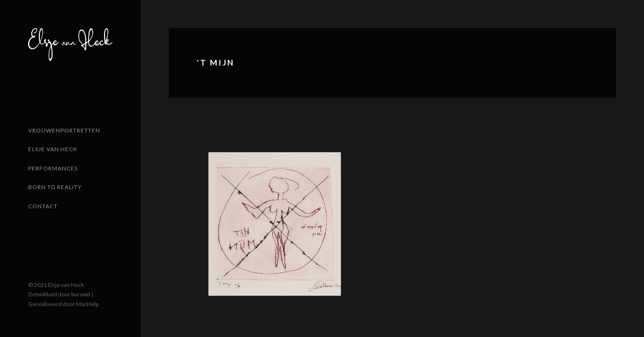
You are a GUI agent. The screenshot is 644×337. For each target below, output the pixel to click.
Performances (53, 168)
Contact (43, 206)
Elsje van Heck (53, 149)
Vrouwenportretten (64, 130)
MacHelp (87, 304)
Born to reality (55, 187)
